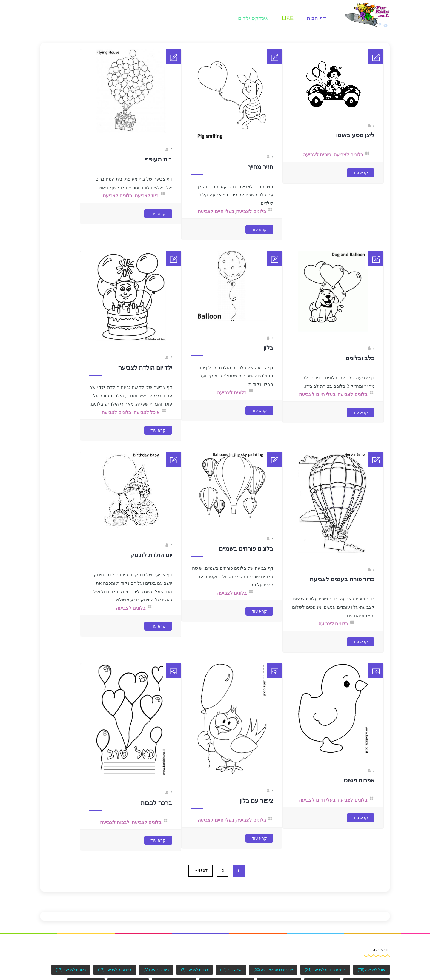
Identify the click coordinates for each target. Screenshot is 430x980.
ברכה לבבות (156, 803)
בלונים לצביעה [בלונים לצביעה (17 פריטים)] (71, 970)
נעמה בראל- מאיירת (351, 771)
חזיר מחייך (260, 167)
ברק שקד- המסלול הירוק (145, 793)
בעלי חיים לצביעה (216, 211)
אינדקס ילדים (253, 18)
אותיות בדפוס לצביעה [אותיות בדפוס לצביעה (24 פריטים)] (325, 970)
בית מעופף (158, 159)
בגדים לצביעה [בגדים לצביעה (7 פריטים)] (195, 970)
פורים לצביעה (317, 155)
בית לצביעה (147, 196)
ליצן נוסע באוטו (355, 135)
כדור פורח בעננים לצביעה (342, 579)
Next (201, 871)
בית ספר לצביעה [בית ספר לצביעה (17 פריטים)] (115, 970)
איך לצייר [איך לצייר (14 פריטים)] (231, 970)
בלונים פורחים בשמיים (246, 548)
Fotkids (361, 125)
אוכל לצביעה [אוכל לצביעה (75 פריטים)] (371, 970)
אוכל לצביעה (147, 412)
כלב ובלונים (360, 358)
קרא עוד (361, 173)
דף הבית (316, 18)
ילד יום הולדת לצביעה (145, 368)
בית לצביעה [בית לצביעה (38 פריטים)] (156, 970)
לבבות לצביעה (115, 822)
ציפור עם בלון (256, 801)
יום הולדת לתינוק (151, 555)
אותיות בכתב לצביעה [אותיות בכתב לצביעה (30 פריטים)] (273, 970)
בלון (268, 348)
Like (288, 18)
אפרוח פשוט (359, 780)
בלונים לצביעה (348, 155)
